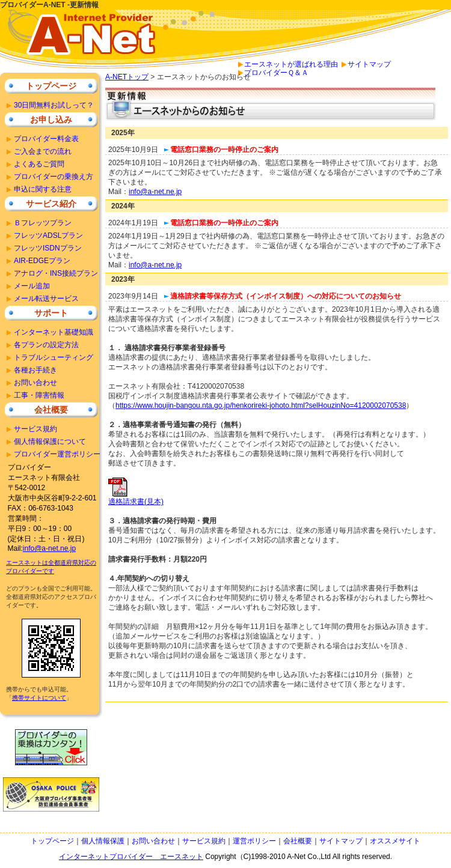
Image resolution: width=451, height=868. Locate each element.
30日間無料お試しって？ (54, 105)
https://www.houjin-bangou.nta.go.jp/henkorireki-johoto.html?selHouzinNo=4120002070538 (261, 405)
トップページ (51, 86)
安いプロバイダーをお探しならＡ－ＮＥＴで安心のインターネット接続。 (84, 41)
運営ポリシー (254, 841)
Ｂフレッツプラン (43, 223)
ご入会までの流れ (43, 151)
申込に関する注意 (43, 189)
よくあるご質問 (39, 164)
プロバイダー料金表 (46, 139)
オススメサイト (395, 841)
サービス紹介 (51, 204)
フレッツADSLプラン (48, 235)
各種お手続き (35, 370)
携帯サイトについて (39, 698)
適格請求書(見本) (136, 498)
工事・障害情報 (39, 395)
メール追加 (32, 286)
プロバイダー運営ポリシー (57, 454)
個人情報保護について (50, 442)
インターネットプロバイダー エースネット (131, 857)
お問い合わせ (35, 383)
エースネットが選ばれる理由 (291, 64)
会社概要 (51, 410)
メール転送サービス (46, 299)
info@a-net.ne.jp (155, 192)
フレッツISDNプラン (48, 248)
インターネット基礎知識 (54, 332)
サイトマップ (369, 64)
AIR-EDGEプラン (42, 261)
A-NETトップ (127, 77)
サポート (51, 313)
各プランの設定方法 (46, 345)
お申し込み (51, 120)
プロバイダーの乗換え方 (54, 177)
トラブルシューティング (54, 357)
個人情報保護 (103, 841)
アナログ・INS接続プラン (56, 273)
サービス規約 (35, 429)
